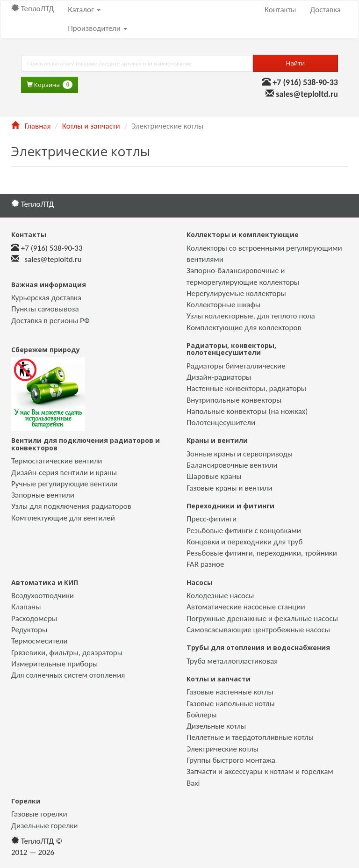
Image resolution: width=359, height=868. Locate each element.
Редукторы (29, 630)
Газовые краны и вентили (230, 488)
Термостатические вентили (57, 461)
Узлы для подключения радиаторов (71, 506)
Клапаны (26, 607)
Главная (31, 126)
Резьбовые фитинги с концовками (244, 531)
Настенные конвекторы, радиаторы (246, 388)
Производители (97, 28)
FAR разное (205, 564)
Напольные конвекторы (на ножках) (247, 411)
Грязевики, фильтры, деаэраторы (67, 653)
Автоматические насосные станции (246, 607)
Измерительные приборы (54, 664)
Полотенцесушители (221, 423)
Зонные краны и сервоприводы (240, 454)
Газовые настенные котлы (230, 692)
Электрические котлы (223, 749)
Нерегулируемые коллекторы (236, 293)
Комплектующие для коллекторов (244, 328)
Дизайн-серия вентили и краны (64, 473)
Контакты (280, 10)
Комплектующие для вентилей (63, 518)
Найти (295, 63)
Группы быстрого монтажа (231, 760)
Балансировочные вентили (232, 465)
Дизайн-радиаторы (219, 377)
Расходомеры (34, 618)
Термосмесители (39, 641)
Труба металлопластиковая (232, 661)
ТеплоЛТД (32, 9)
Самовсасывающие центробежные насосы (258, 630)
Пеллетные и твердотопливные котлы (250, 737)
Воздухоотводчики (43, 596)
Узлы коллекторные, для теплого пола (251, 316)
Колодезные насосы (220, 596)
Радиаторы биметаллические (236, 366)
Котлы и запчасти (91, 126)
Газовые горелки (39, 814)
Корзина (50, 85)
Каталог (84, 10)
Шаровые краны (214, 476)
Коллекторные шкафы (223, 305)
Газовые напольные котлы (231, 704)
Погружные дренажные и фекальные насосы (262, 618)
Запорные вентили (43, 495)
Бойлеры (202, 715)
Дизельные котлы (216, 726)
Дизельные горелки (44, 826)
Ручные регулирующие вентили (65, 484)
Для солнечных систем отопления (68, 675)
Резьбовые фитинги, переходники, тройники (262, 553)
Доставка (325, 10)
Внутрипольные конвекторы (234, 400)
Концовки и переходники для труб (244, 542)
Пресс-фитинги (212, 519)
